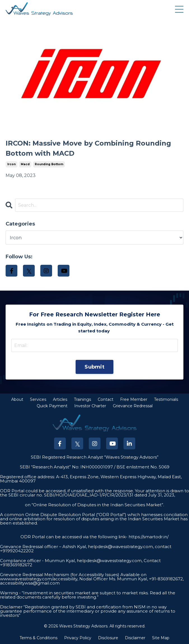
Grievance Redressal (133, 406)
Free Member (134, 399)
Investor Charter (90, 406)
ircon (11, 164)
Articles (60, 399)
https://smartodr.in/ (148, 537)
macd (25, 164)
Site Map (161, 638)
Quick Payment (52, 406)
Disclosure (108, 638)
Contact (106, 399)
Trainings (82, 399)
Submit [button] (95, 367)
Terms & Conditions (39, 638)
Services (38, 399)
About (17, 399)
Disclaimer (135, 638)
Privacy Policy (78, 638)
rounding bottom (49, 164)
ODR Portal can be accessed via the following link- (74, 537)
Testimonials (166, 399)
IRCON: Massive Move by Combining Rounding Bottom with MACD (88, 148)
